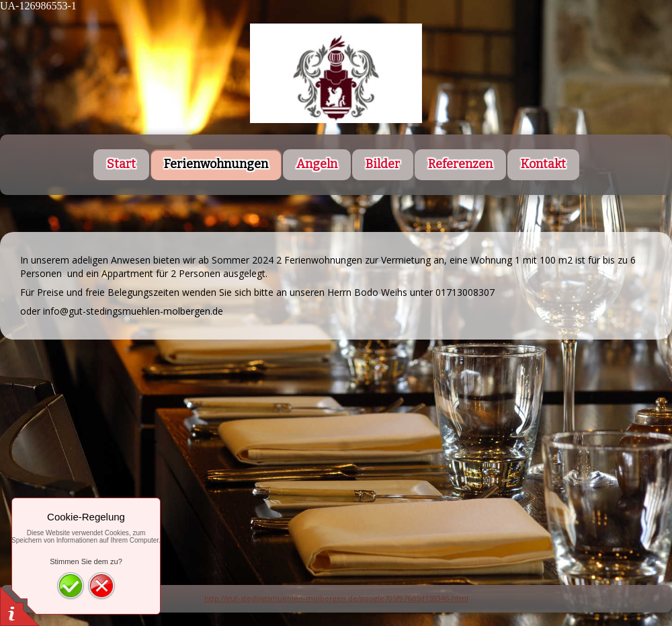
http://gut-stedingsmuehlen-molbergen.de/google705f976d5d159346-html (336, 598)
